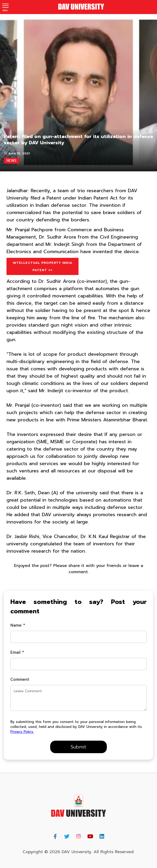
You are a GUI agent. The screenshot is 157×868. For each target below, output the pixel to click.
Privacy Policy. (22, 732)
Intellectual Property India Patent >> (42, 266)
